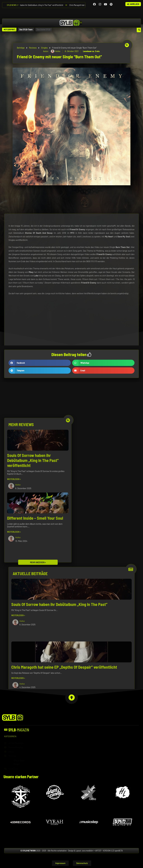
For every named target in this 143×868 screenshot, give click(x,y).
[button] (9, 30)
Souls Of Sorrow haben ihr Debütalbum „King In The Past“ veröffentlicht (35, 5)
